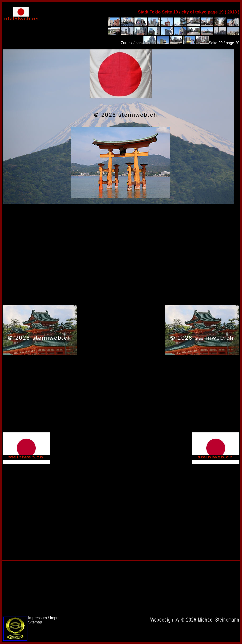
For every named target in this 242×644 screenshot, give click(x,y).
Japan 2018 (118, 127)
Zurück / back (132, 43)
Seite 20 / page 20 (224, 43)
